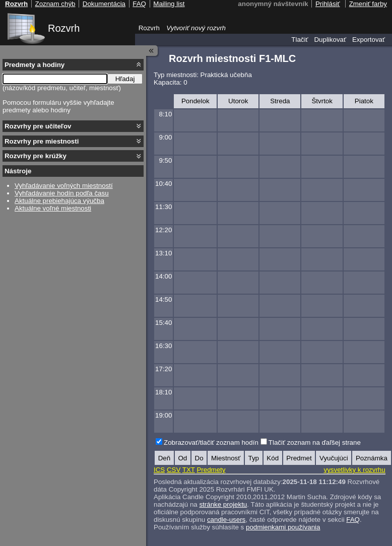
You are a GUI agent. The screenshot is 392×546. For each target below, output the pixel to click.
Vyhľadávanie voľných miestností (64, 186)
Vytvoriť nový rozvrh (196, 28)
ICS (159, 470)
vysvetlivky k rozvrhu (354, 470)
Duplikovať (330, 40)
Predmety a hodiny (35, 65)
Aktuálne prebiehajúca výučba (59, 201)
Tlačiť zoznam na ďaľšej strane (315, 442)
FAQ (353, 520)
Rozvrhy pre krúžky (36, 156)
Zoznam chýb (55, 4)
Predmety (211, 470)
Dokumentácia (104, 4)
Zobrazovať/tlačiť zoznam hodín (211, 442)
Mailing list (169, 4)
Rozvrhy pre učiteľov (38, 126)
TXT (189, 470)
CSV (174, 470)
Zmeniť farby (368, 4)
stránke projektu (223, 504)
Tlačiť (300, 40)
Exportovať (369, 40)
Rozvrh (64, 28)
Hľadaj (125, 79)
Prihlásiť (328, 4)
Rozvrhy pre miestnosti (42, 141)
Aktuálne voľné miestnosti (53, 208)
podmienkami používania (283, 527)
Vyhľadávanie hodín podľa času (62, 193)
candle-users (226, 520)
